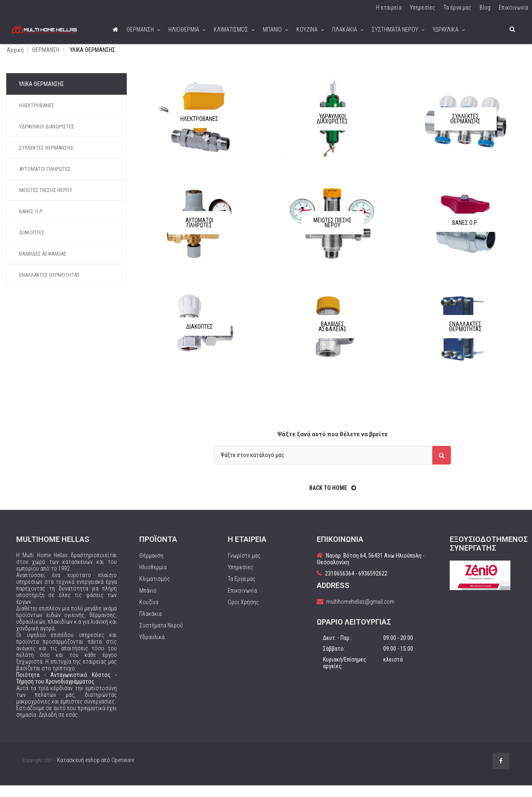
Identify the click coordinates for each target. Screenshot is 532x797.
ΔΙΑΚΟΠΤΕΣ (32, 244)
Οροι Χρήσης (243, 613)
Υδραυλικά (152, 648)
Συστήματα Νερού (161, 637)
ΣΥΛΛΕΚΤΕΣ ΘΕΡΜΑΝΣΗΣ (46, 159)
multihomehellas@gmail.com (360, 613)
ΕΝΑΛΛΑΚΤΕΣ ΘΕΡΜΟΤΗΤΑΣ (49, 286)
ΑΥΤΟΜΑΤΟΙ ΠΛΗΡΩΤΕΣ (45, 180)
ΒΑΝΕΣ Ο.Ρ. (31, 223)
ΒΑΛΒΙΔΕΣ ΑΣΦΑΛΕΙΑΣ (43, 265)
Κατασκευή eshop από (96, 771)
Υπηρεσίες (240, 578)
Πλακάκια (150, 625)
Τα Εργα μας (242, 590)
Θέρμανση (151, 567)
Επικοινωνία (242, 602)
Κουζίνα (149, 613)
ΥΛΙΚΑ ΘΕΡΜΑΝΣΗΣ (41, 95)
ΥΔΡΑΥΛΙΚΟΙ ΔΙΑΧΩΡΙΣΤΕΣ (47, 138)
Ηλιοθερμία (153, 578)
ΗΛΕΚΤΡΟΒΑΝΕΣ (37, 117)
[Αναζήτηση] (332, 466)
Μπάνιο (148, 602)
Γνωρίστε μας (244, 567)
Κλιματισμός (155, 590)
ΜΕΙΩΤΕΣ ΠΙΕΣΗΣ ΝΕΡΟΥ (46, 201)
